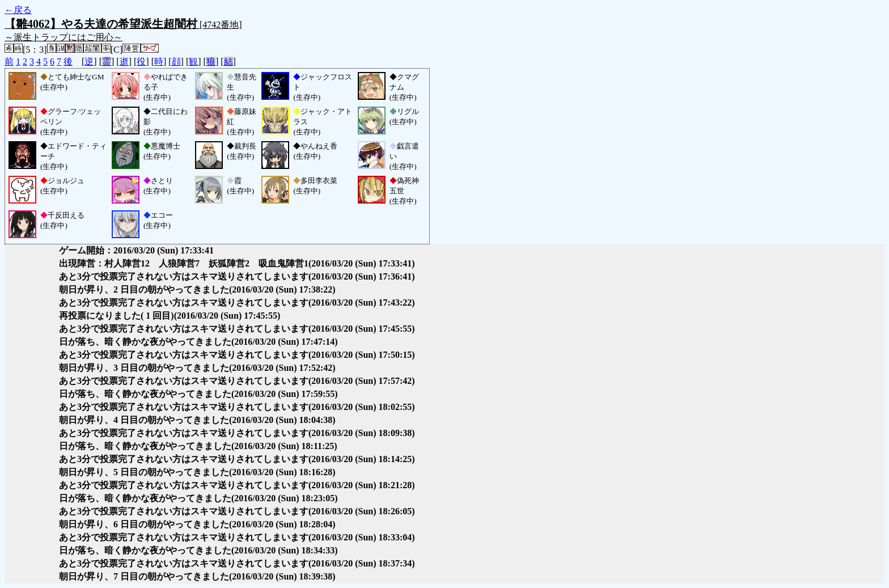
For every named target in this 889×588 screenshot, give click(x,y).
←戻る (18, 10)
